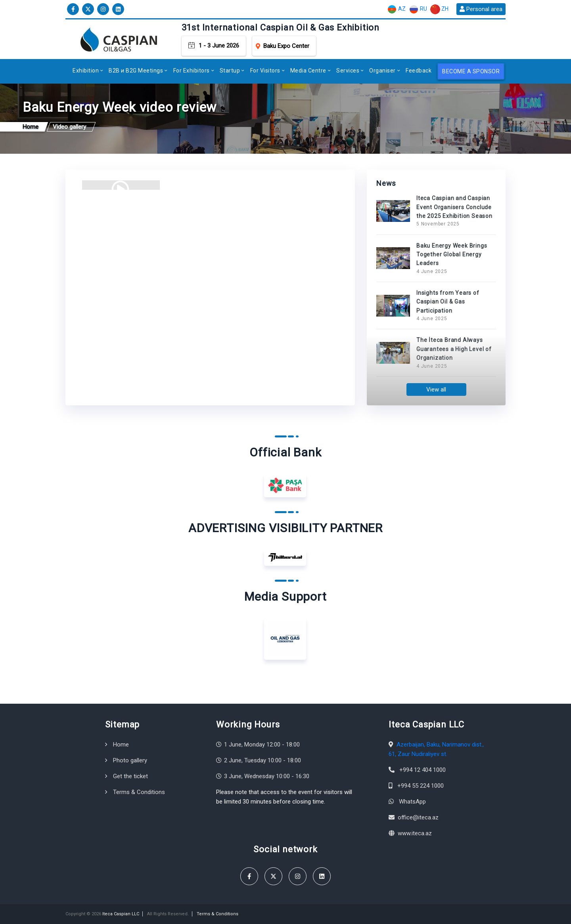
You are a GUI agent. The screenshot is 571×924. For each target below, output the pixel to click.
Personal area (481, 9)
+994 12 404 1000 (423, 770)
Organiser (382, 71)
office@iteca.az (418, 817)
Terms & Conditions (139, 792)
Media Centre (308, 71)
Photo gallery (130, 760)
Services (348, 71)
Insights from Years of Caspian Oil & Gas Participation (448, 302)
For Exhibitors (192, 71)
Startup (230, 71)
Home (121, 745)
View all (436, 389)
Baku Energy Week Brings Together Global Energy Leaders (452, 255)
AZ (396, 9)
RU (418, 9)
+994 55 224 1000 (421, 786)
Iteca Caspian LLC (121, 914)
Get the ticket (130, 776)
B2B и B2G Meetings (136, 71)
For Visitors (265, 71)
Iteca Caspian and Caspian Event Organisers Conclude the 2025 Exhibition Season (454, 207)
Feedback (419, 71)
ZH (439, 9)
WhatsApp (412, 802)
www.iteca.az (415, 833)
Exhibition (86, 71)
